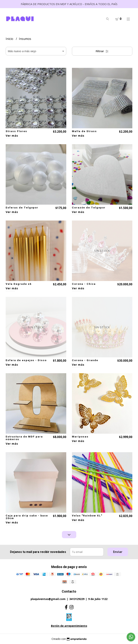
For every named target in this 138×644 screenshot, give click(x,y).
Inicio (10, 39)
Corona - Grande (85, 360)
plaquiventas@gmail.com (48, 599)
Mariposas (80, 437)
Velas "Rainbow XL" (87, 516)
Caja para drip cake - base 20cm (27, 517)
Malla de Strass (84, 131)
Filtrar (102, 51)
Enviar (118, 552)
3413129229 (77, 599)
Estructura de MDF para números (24, 438)
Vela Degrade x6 (19, 284)
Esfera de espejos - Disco (26, 360)
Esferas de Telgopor (22, 208)
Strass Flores (16, 131)
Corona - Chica (84, 284)
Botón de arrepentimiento (69, 626)
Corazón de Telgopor (89, 208)
